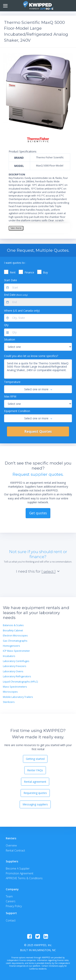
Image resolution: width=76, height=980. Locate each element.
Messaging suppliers (35, 804)
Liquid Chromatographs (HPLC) (20, 682)
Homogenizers (11, 646)
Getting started (35, 759)
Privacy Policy (14, 906)
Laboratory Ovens (13, 671)
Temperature (12, 382)
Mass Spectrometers (15, 687)
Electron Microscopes (15, 636)
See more (16, 228)
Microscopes (10, 692)
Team (9, 896)
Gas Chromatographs (15, 641)
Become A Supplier (18, 868)
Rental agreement (35, 782)
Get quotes (38, 513)
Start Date (11, 280)
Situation (10, 339)
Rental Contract (15, 850)
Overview (11, 845)
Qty (6, 325)
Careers (11, 901)
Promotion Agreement (20, 873)
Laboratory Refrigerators (17, 676)
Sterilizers (9, 702)
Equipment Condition (17, 411)
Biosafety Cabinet (13, 630)
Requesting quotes (35, 793)
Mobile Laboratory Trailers (18, 697)
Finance (29, 272)
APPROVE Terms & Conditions (24, 878)
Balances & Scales (13, 625)
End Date (16, 295)
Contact (11, 920)
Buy (45, 272)
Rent (13, 272)
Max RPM (10, 396)
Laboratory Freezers (15, 666)
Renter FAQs (35, 770)
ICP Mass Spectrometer (16, 651)
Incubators (9, 656)
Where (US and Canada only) (22, 311)
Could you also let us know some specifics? (31, 356)
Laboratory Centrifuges (16, 661)
